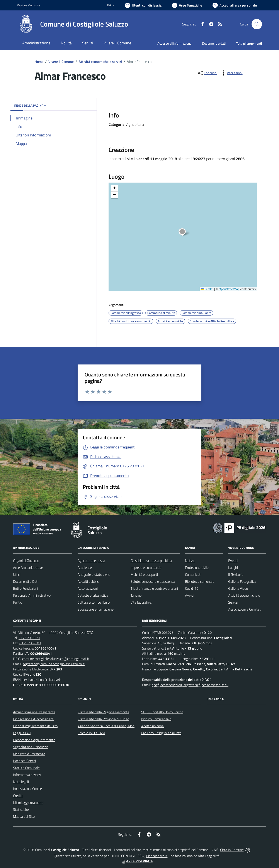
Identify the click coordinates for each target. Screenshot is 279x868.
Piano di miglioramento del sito (35, 726)
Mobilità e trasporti (144, 574)
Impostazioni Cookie (27, 789)
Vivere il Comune (61, 62)
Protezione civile (197, 567)
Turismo (136, 595)
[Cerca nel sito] (257, 24)
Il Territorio (236, 574)
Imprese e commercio (146, 567)
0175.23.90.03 (30, 643)
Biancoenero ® (157, 856)
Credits (18, 796)
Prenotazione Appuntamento (34, 740)
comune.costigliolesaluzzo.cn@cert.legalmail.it (56, 659)
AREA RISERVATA (137, 861)
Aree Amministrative (28, 567)
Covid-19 (192, 588)
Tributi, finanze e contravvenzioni (154, 588)
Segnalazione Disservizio (31, 747)
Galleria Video (238, 588)
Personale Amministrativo (32, 595)
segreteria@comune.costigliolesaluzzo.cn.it (54, 664)
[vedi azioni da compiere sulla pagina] (231, 73)
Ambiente (85, 567)
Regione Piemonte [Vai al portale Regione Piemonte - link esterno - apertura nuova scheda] (29, 5)
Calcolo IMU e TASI (91, 733)
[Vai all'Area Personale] (235, 5)
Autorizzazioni (88, 588)
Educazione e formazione (96, 609)
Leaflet (207, 289)
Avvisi (189, 595)
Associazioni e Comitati (245, 609)
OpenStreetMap (229, 289)
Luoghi (233, 567)
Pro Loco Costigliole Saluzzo (161, 733)
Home (39, 62)
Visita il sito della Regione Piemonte (103, 712)
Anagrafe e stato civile (94, 574)
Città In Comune (232, 850)
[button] (185, 233)
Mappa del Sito (24, 816)
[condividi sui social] (207, 73)
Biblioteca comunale (200, 581)
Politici (18, 602)
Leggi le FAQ (22, 733)
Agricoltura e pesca (91, 561)
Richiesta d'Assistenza (29, 754)
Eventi (233, 561)
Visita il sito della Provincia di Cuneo (103, 719)
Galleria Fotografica (242, 581)
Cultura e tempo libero (94, 602)
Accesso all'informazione (174, 43)
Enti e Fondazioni (26, 588)
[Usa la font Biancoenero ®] (143, 5)
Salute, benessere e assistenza (153, 581)
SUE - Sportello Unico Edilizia (162, 712)
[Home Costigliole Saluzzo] (73, 24)
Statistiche (21, 809)
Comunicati (193, 574)
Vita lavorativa (141, 602)
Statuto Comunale (26, 768)
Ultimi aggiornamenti (28, 803)
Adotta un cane (152, 726)
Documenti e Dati (26, 581)
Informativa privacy (27, 775)
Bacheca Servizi (24, 761)
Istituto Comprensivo (156, 719)
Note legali (21, 782)
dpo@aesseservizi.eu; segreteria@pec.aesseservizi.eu (190, 685)
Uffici (17, 574)
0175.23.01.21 (29, 638)
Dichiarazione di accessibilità (33, 719)
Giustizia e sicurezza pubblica (151, 561)
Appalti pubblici (88, 581)
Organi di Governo (26, 561)
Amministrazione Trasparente (34, 712)
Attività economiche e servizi (100, 62)
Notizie (190, 561)
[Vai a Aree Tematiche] (187, 5)
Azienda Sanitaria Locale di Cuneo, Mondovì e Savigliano (118, 726)
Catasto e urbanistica (93, 595)
